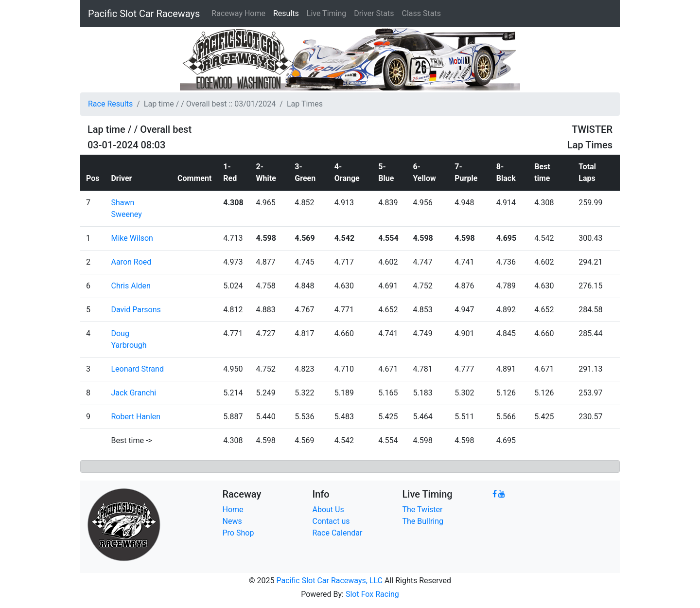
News (232, 521)
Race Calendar (338, 533)
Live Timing (326, 13)
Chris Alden (131, 286)
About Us (328, 510)
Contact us (331, 521)
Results (286, 13)
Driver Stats (374, 13)
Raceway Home (238, 13)
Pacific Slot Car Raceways (144, 14)
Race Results (110, 104)
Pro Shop (238, 533)
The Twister (423, 510)
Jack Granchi (133, 393)
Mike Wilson (132, 238)
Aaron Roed (131, 262)
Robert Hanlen (136, 417)
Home (233, 510)
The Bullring (423, 521)
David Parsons (136, 310)
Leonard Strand (137, 369)
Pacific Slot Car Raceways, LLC (329, 581)
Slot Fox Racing (372, 594)
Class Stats (421, 13)
